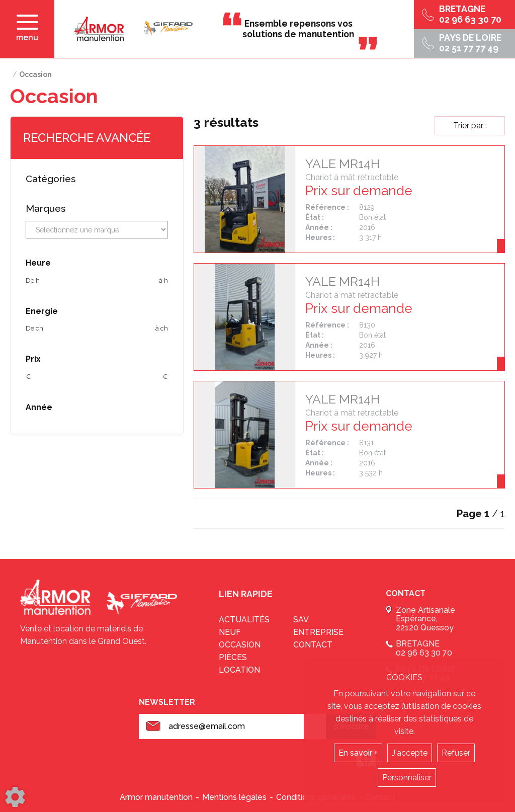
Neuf (230, 632)
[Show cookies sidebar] (15, 797)
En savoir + (358, 753)
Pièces (233, 657)
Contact (313, 645)
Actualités (244, 620)
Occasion (240, 645)
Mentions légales (234, 797)
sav (301, 620)
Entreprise (318, 632)
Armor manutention (156, 797)
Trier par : (470, 126)
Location (239, 670)
